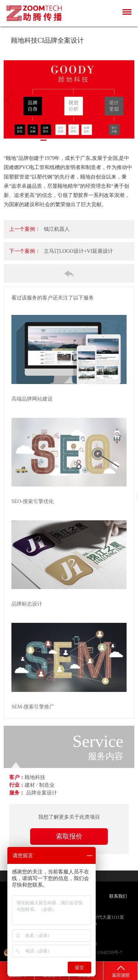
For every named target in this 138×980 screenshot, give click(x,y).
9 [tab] (95, 140)
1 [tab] (36, 140)
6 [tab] (73, 140)
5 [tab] (66, 140)
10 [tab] (102, 140)
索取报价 (69, 836)
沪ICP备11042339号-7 (102, 952)
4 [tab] (58, 140)
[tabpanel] (69, 99)
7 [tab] (80, 140)
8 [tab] (88, 140)
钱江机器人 (57, 229)
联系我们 (118, 896)
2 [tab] (43, 140)
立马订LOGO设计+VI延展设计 (78, 251)
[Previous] (10, 100)
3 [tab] (51, 140)
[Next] (128, 100)
